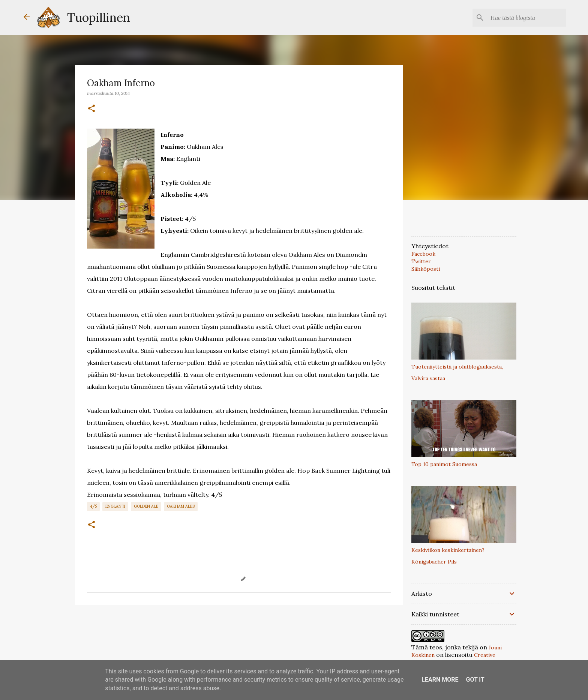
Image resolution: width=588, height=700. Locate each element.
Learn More (440, 680)
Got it (475, 680)
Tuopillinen (99, 17)
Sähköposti (426, 269)
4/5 (93, 506)
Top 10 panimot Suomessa (444, 464)
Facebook (423, 254)
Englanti (115, 506)
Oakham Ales (181, 506)
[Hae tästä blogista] (527, 18)
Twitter (421, 261)
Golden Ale (146, 506)
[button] (91, 109)
